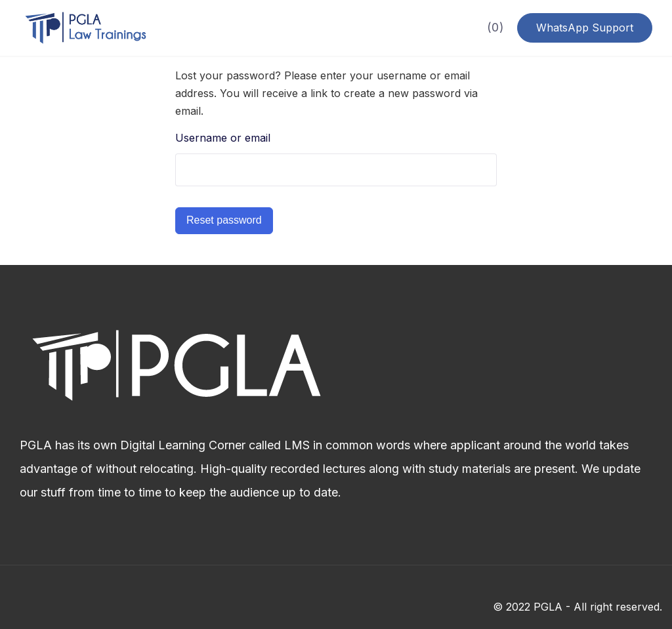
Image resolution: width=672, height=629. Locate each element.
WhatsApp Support (585, 28)
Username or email (223, 138)
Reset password (224, 220)
